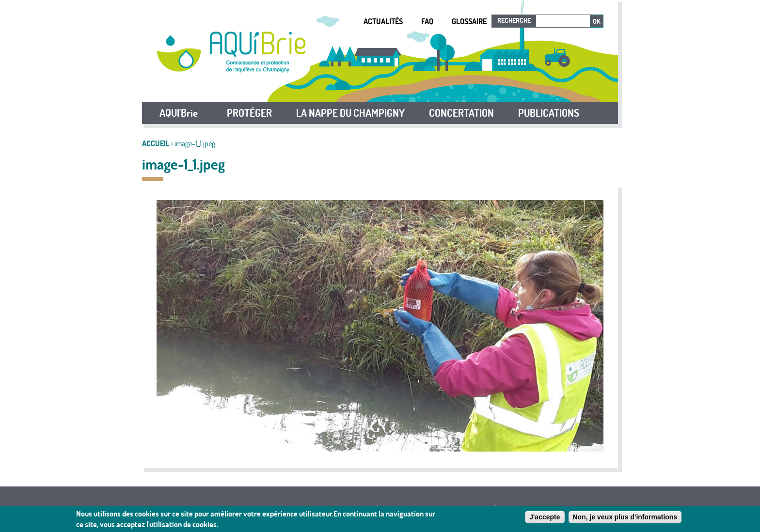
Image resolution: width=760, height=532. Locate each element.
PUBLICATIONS (549, 113)
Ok (597, 21)
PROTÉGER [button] (249, 113)
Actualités (383, 21)
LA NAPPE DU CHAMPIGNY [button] (350, 113)
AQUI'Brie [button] (179, 113)
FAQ (427, 21)
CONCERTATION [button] (461, 113)
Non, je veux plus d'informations (625, 517)
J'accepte (545, 517)
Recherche (514, 20)
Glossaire (469, 21)
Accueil (156, 143)
